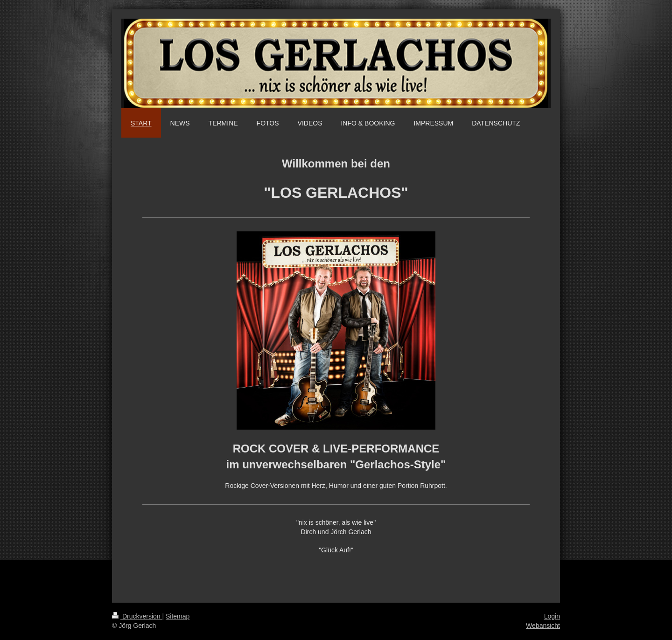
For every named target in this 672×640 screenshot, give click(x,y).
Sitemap (178, 616)
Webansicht (543, 626)
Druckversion (137, 616)
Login (552, 616)
